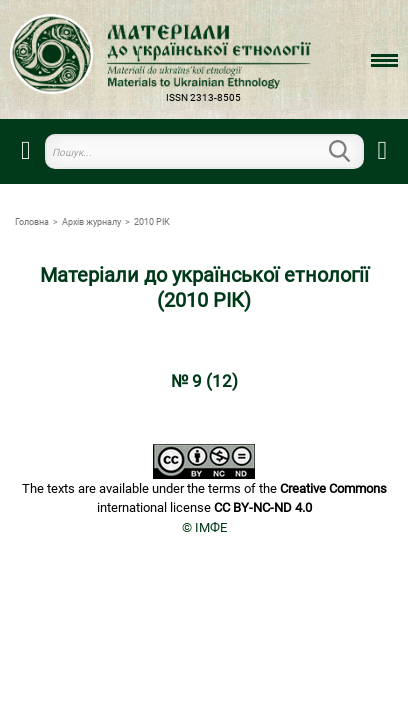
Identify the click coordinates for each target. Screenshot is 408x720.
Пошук (352, 151)
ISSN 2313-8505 (203, 97)
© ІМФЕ (204, 527)
